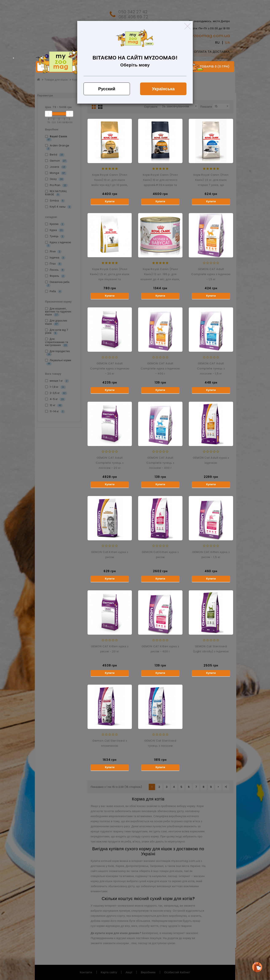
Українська (163, 89)
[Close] (188, 26)
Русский (107, 89)
